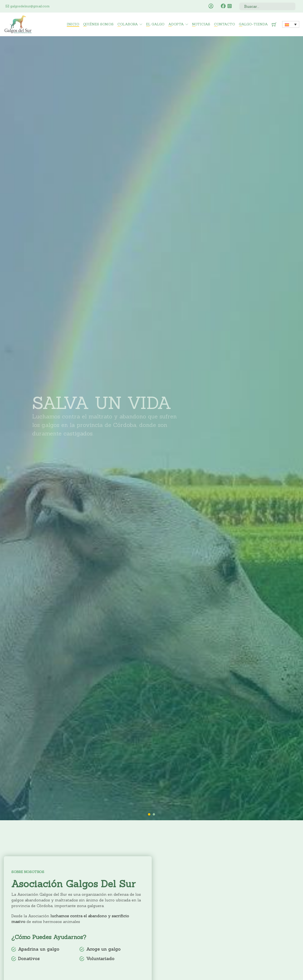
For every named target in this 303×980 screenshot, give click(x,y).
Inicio (73, 24)
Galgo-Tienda (253, 24)
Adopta (176, 24)
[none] (291, 24)
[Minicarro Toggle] (274, 24)
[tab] (149, 814)
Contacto (225, 24)
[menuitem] (291, 24)
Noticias (201, 24)
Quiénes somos (98, 24)
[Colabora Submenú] (141, 24)
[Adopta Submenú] (187, 24)
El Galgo (155, 24)
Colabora (128, 24)
